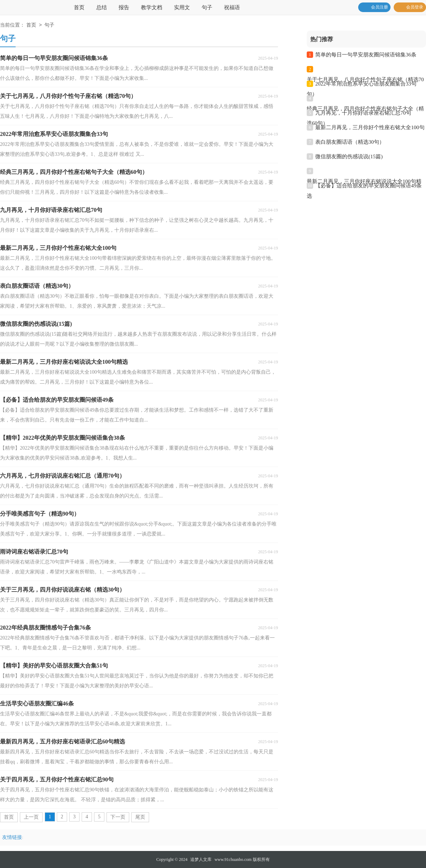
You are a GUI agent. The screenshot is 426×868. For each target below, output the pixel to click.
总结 (102, 7)
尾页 (140, 817)
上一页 (31, 817)
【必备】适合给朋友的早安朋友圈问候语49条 (368, 186)
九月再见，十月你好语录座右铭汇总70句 (363, 113)
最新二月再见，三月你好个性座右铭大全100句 (370, 127)
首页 (79, 7)
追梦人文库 (201, 859)
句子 (207, 7)
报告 (124, 7)
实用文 (182, 7)
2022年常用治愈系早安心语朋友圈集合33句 (366, 84)
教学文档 (152, 7)
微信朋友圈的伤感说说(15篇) (349, 156)
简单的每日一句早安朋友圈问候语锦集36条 (366, 55)
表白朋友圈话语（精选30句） (350, 142)
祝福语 (232, 7)
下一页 (118, 817)
